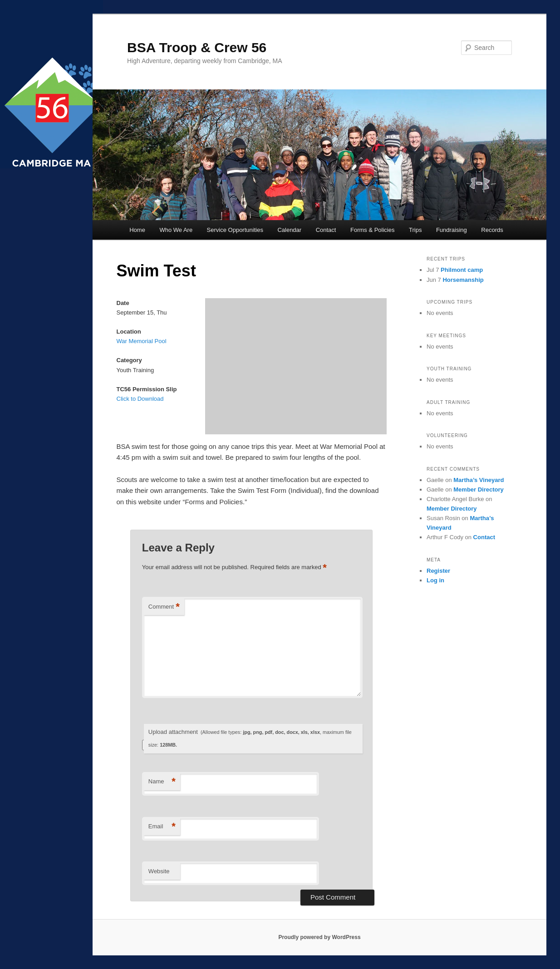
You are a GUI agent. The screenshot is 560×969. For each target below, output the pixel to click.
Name (162, 782)
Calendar (289, 230)
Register (438, 571)
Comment (164, 607)
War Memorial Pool (142, 341)
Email (162, 827)
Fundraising (452, 230)
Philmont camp (462, 270)
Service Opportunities (235, 230)
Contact (326, 230)
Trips (415, 230)
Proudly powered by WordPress (319, 937)
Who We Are (176, 230)
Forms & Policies (373, 230)
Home (137, 230)
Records (492, 230)
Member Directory (479, 489)
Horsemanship (463, 280)
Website (159, 871)
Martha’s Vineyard (479, 480)
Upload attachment (250, 738)
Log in (435, 580)
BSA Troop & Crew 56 (197, 47)
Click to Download (140, 399)
